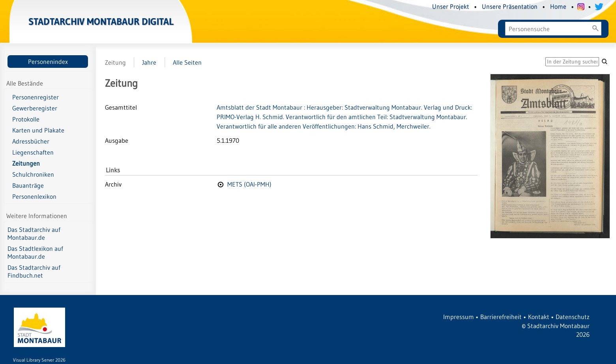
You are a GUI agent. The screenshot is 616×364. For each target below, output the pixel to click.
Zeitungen (26, 163)
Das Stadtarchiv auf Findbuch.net (34, 271)
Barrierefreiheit (501, 317)
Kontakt (539, 317)
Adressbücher (31, 141)
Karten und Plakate (38, 130)
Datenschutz (573, 317)
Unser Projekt (451, 6)
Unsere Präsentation (510, 6)
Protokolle (26, 119)
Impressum (459, 317)
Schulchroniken (33, 174)
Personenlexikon (34, 196)
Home (558, 6)
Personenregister (36, 97)
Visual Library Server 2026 (39, 360)
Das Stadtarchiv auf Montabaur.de (34, 233)
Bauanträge (28, 185)
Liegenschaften (33, 152)
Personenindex (48, 62)
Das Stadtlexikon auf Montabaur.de (35, 252)
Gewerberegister (35, 108)
